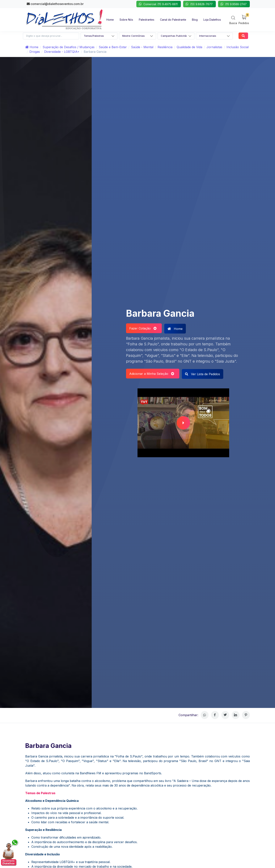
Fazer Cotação (143, 328)
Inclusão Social (238, 47)
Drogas (35, 52)
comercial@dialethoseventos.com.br (55, 4)
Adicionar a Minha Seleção (152, 374)
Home (32, 47)
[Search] (233, 20)
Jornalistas (214, 47)
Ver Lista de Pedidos (203, 374)
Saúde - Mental (142, 47)
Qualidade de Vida (189, 47)
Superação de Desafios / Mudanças (69, 47)
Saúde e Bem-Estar (113, 47)
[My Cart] (244, 19)
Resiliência (165, 47)
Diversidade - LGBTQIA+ (62, 52)
